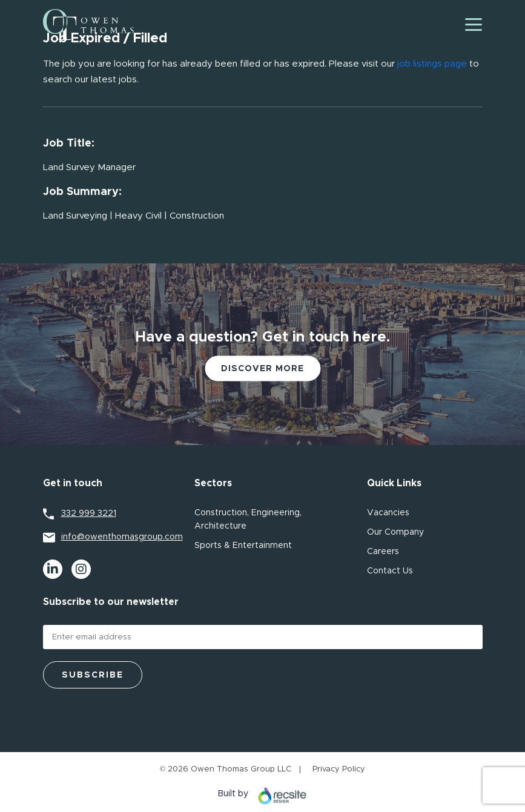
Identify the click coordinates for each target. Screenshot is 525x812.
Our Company (395, 532)
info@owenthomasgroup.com (121, 537)
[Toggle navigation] (474, 25)
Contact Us (390, 571)
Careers (383, 552)
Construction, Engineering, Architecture (248, 520)
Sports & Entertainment (243, 546)
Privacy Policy (339, 769)
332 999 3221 (89, 513)
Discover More (262, 369)
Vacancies (388, 513)
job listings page (432, 64)
